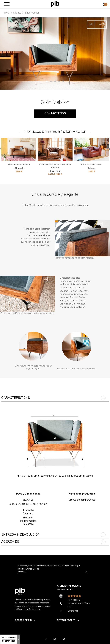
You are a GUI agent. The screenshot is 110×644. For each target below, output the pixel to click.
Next (108, 54)
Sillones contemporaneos (82, 500)
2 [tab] (51, 81)
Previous (2, 54)
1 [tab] (47, 81)
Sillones (17, 13)
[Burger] (7, 4)
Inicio (7, 13)
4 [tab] (59, 81)
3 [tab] (55, 81)
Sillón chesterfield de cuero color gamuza (55, 168)
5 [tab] (63, 81)
